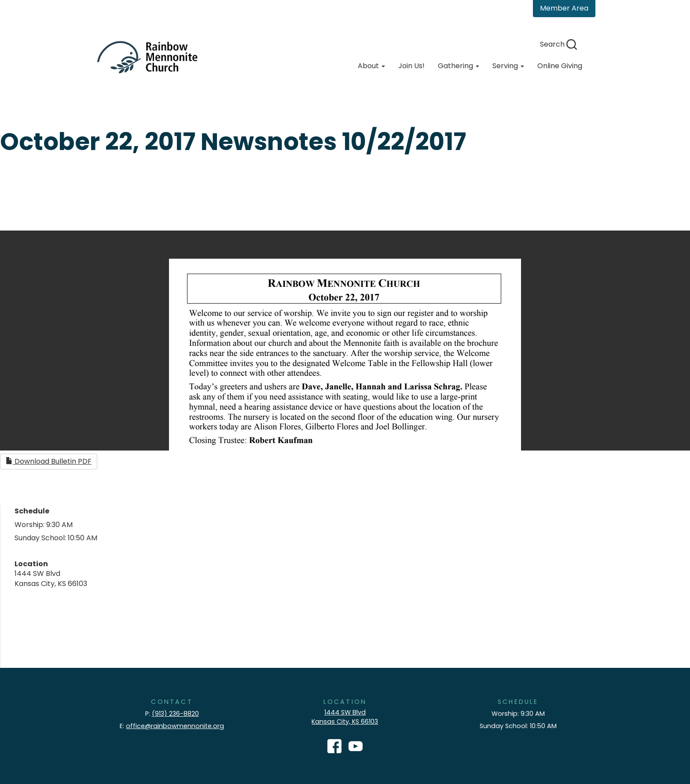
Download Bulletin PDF (49, 461)
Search (558, 44)
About (371, 66)
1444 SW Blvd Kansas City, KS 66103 (345, 717)
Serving (508, 66)
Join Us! (411, 66)
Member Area (564, 8)
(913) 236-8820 (175, 714)
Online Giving (560, 66)
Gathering (459, 66)
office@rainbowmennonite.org (175, 726)
